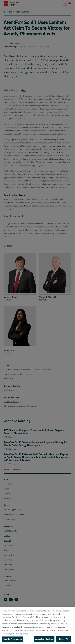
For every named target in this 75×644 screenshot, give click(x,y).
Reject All (64, 640)
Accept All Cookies (44, 640)
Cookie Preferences (12, 641)
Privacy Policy (22, 635)
